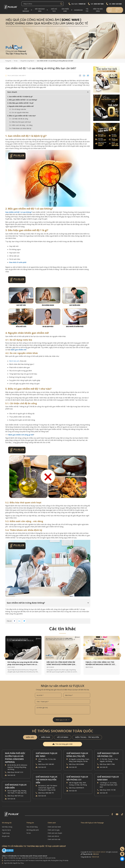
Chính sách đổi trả (53, 836)
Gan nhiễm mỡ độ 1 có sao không (18, 212)
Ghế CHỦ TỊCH (54, 10)
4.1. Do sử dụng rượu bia (18, 109)
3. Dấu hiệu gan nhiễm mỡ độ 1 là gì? (20, 103)
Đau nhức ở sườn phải (18, 262)
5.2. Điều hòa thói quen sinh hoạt (20, 122)
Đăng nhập (110, 10)
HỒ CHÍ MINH (63, 737)
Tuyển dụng (6, 833)
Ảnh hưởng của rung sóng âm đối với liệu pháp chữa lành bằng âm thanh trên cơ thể (23, 663)
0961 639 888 (117, 4)
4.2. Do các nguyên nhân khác (19, 112)
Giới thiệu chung (7, 827)
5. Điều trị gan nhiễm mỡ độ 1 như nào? (22, 116)
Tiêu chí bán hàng (32, 827)
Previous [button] (6, 655)
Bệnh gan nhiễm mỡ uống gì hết (21, 435)
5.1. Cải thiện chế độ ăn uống (19, 119)
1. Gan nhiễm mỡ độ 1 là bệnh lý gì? (20, 96)
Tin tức (29, 833)
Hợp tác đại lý (6, 830)
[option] (62, 36)
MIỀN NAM (46, 737)
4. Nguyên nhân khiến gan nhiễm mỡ (21, 106)
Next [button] (119, 655)
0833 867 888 (99, 4)
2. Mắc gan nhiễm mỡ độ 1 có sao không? (22, 100)
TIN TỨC (87, 10)
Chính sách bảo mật (54, 839)
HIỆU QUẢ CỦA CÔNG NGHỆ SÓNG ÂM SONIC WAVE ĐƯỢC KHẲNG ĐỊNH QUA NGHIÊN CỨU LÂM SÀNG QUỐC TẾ (61, 663)
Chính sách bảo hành (54, 827)
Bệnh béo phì (14, 361)
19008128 (82, 4)
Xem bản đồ (11, 775)
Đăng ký (118, 10)
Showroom (78, 10)
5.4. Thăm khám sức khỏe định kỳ (20, 128)
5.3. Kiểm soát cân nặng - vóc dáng (21, 125)
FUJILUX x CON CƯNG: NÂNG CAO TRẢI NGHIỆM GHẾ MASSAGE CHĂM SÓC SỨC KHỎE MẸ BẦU (101, 663)
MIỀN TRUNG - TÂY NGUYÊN (87, 737)
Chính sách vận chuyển (55, 833)
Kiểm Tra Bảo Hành (98, 10)
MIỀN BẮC (30, 737)
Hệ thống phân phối (33, 830)
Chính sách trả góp (54, 830)
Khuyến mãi (6, 836)
